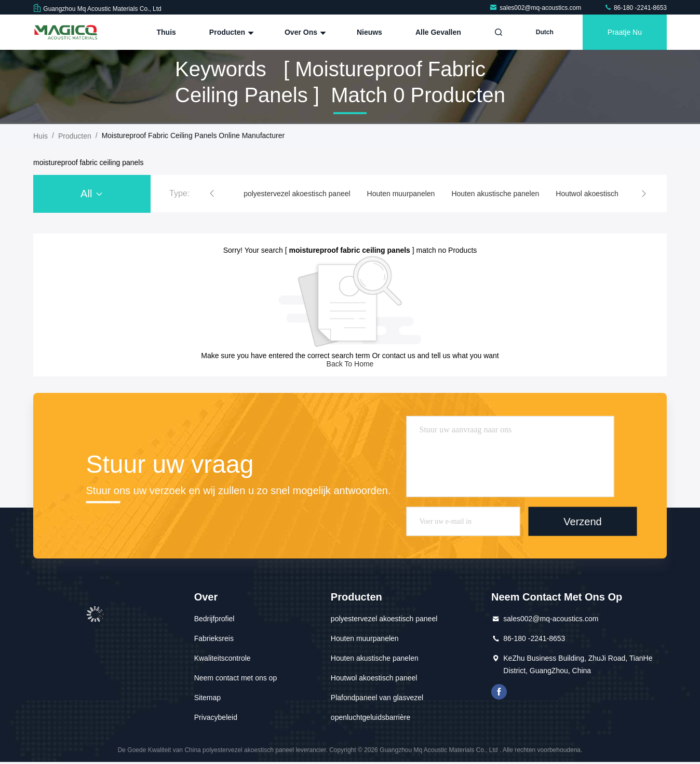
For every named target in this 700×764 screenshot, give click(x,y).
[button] (212, 194)
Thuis (166, 32)
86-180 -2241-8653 (635, 8)
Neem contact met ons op (236, 678)
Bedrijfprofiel (214, 619)
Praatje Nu (625, 32)
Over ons (304, 32)
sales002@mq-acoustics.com (536, 8)
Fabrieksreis (214, 638)
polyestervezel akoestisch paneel (297, 194)
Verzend (582, 521)
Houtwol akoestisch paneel (599, 194)
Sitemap (207, 698)
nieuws (369, 32)
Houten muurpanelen (401, 194)
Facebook (499, 692)
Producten (230, 32)
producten (75, 136)
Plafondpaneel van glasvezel (377, 698)
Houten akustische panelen (495, 194)
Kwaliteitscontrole (223, 658)
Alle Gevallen (438, 32)
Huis (41, 136)
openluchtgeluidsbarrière (371, 717)
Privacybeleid (216, 717)
